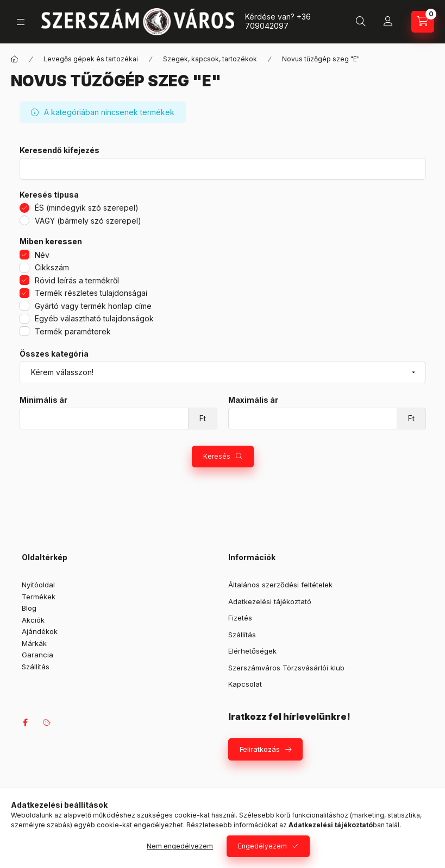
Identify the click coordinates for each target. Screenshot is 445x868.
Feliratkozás (260, 749)
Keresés (217, 456)
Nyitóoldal (38, 585)
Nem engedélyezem (180, 846)
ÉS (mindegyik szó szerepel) (87, 208)
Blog (29, 608)
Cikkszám (52, 267)
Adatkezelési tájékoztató (270, 601)
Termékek (39, 597)
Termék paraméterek (73, 331)
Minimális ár (43, 400)
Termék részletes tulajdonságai (91, 293)
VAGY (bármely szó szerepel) (88, 221)
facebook (25, 723)
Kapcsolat (245, 684)
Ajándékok (40, 631)
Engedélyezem (262, 846)
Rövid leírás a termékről (77, 280)
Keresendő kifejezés (59, 150)
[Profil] (388, 22)
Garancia (37, 655)
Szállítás (36, 667)
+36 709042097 (278, 21)
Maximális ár (253, 400)
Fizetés (240, 618)
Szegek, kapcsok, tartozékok (210, 59)
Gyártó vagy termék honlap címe (93, 306)
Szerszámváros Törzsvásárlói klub (286, 668)
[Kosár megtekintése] (423, 22)
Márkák (34, 643)
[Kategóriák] (21, 22)
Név (42, 255)
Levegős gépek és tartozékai (91, 59)
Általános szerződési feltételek (280, 585)
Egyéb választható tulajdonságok (94, 318)
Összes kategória (54, 354)
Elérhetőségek (252, 651)
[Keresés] (361, 22)
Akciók (33, 620)
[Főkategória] (15, 59)
